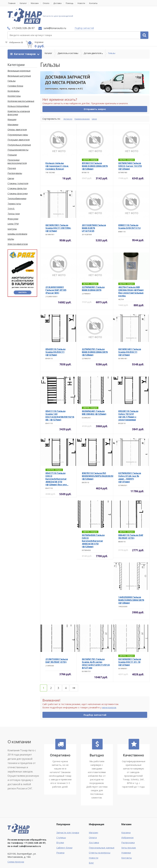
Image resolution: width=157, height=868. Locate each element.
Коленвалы (14, 73)
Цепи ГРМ (13, 206)
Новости (89, 3)
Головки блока (15, 69)
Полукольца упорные (19, 127)
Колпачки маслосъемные (21, 84)
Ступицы (61, 820)
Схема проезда (16, 844)
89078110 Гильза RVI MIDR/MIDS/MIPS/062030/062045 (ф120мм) (101, 458)
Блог (91, 845)
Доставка (62, 3)
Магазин (37, 3)
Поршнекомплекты (18, 132)
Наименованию (84, 101)
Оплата (50, 3)
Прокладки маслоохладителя (17, 144)
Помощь (76, 3)
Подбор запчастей (59, 16)
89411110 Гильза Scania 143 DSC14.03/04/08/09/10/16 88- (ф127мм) (60, 398)
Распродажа (128, 825)
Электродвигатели (18, 227)
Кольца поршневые (18, 89)
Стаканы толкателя (18, 166)
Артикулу (68, 101)
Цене (98, 101)
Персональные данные (102, 830)
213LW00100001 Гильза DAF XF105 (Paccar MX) (56, 272)
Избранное (115, 18)
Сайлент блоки (64, 830)
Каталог (24, 3)
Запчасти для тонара (68, 815)
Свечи (11, 161)
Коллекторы (14, 78)
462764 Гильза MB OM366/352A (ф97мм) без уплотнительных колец (131, 274)
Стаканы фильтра (17, 171)
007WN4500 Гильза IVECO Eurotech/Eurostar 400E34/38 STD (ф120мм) (93, 523)
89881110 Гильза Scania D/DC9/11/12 (129, 209)
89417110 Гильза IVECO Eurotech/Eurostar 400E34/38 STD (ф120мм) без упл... (57, 461)
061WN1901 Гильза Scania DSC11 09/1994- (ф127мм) (58, 210)
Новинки (126, 835)
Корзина (126, 815)
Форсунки (13, 201)
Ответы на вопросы (100, 835)
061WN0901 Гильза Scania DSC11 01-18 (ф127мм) (130, 644)
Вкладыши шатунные (19, 58)
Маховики (13, 107)
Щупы (11, 222)
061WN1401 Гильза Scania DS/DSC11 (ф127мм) (130, 334)
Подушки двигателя (19, 122)
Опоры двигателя (17, 112)
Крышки (12, 102)
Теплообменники (17, 181)
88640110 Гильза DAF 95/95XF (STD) (131, 519)
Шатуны (12, 211)
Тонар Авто (17, 859)
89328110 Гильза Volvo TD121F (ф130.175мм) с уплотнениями (128, 398)
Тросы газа (14, 196)
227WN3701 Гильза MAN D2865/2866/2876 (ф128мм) (95, 334)
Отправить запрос (95, 92)
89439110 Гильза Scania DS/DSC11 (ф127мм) (55, 334)
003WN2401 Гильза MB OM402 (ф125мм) (94, 395)
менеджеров (109, 690)
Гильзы (112, 37)
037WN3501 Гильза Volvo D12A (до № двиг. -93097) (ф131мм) (130, 460)
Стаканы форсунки (18, 176)
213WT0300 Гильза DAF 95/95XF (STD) (57, 643)
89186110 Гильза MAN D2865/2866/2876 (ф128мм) (95, 148)
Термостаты (14, 186)
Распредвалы (15, 156)
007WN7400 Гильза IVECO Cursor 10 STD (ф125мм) (130, 148)
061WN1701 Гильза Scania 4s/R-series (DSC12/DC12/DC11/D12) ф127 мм (96, 646)
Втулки (60, 825)
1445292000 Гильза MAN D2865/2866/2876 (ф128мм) (131, 582)
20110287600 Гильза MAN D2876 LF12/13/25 (94, 210)
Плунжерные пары (18, 117)
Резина (60, 835)
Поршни (12, 137)
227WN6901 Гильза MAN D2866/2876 (93, 271)
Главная (11, 3)
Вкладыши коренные (19, 53)
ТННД (11, 191)
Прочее (12, 151)
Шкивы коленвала (17, 216)
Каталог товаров (23, 37)
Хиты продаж (129, 830)
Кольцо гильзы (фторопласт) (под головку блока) (57, 148)
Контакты (102, 3)
